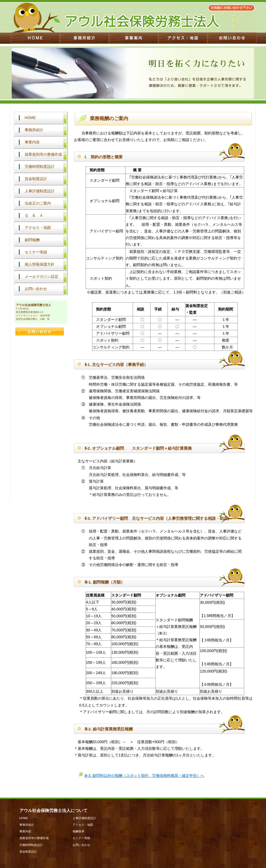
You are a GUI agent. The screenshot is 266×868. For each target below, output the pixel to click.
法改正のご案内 (38, 203)
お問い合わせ (36, 289)
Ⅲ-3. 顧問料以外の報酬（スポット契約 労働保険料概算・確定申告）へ (144, 776)
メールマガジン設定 (41, 276)
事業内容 (32, 142)
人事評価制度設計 (40, 191)
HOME (30, 118)
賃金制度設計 (36, 179)
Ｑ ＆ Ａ (34, 215)
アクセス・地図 (38, 228)
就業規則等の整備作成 (43, 154)
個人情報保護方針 (40, 264)
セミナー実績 (36, 252)
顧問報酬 (32, 240)
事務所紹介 (34, 130)
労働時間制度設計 (40, 167)
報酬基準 (78, 831)
